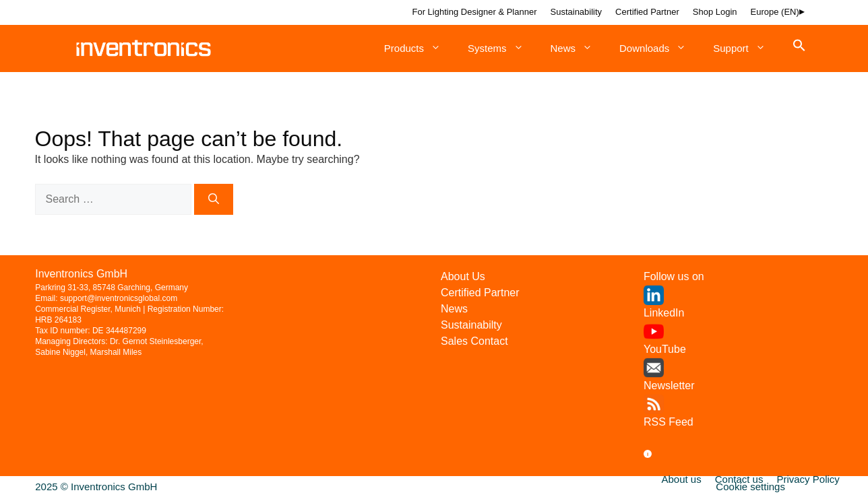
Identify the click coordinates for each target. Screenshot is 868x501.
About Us (463, 276)
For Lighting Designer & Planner (475, 12)
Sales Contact (474, 341)
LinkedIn (664, 313)
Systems (502, 48)
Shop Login (715, 12)
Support (746, 48)
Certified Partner (647, 12)
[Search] (214, 199)
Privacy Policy (808, 479)
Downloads (659, 48)
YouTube (665, 349)
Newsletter (669, 386)
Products (419, 48)
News (579, 48)
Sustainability (577, 12)
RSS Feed (669, 422)
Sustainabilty (471, 325)
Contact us (739, 479)
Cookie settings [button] (750, 487)
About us (682, 479)
